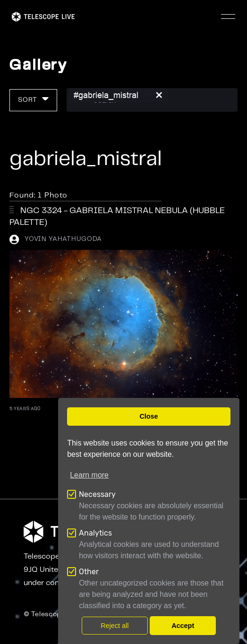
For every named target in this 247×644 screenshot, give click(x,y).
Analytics (95, 533)
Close (149, 416)
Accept (183, 626)
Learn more (89, 475)
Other (89, 572)
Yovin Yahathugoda (63, 239)
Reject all (115, 626)
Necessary (97, 494)
